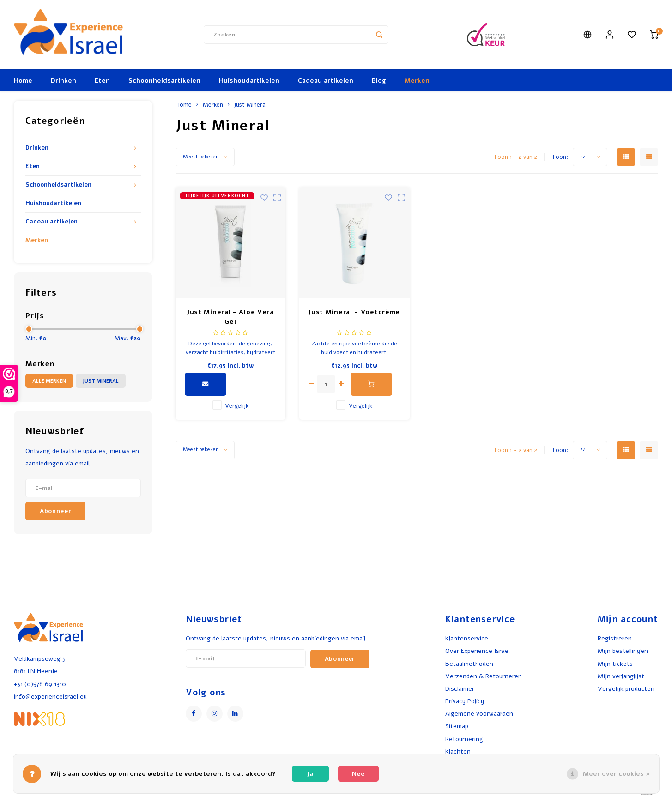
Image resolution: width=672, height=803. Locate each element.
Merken (417, 81)
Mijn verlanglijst (621, 676)
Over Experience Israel (478, 651)
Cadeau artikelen (326, 81)
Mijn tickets (615, 664)
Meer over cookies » (616, 774)
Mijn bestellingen (623, 651)
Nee (358, 774)
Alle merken (49, 381)
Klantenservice (467, 638)
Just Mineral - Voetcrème (354, 312)
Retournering (464, 739)
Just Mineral (101, 381)
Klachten (458, 752)
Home (23, 81)
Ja (310, 774)
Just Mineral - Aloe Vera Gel (230, 317)
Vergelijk (237, 406)
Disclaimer (460, 689)
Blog (379, 81)
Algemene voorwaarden (479, 714)
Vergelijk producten (626, 689)
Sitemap (457, 726)
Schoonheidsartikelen (164, 81)
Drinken (64, 81)
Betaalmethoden (469, 664)
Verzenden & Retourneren (484, 676)
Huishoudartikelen (249, 81)
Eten (102, 81)
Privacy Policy (465, 701)
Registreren (615, 638)
